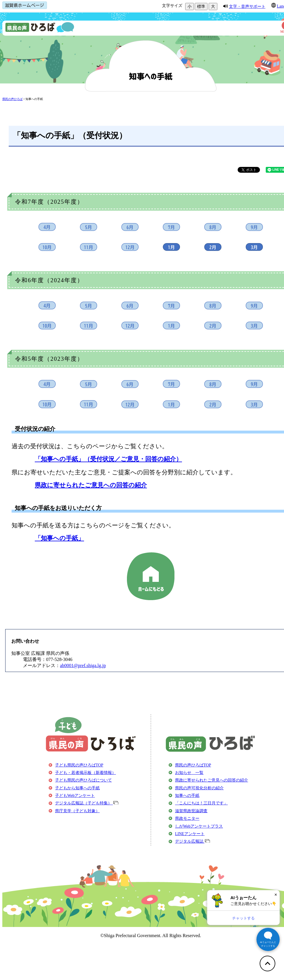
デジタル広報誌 (193, 841)
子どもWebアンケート (75, 796)
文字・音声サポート (247, 6)
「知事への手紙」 (59, 538)
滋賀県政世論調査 (191, 811)
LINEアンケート (190, 834)
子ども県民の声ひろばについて (83, 780)
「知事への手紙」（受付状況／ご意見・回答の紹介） (108, 459)
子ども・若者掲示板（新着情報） (85, 773)
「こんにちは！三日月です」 (201, 803)
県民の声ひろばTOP (193, 765)
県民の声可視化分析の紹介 (199, 788)
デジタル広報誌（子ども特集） (87, 803)
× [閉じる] (276, 895)
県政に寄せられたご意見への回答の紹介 (91, 485)
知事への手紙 (34, 99)
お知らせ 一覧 (189, 773)
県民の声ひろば (12, 99)
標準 (201, 6)
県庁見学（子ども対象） (77, 811)
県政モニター (187, 818)
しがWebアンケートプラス (199, 826)
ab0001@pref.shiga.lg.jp (83, 665)
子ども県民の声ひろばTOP (79, 765)
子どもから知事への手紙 (77, 788)
